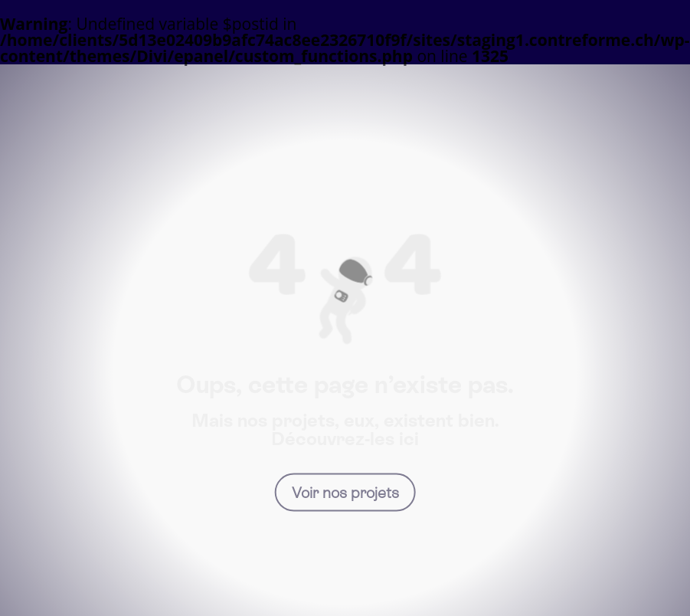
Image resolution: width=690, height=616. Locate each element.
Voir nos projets (345, 492)
